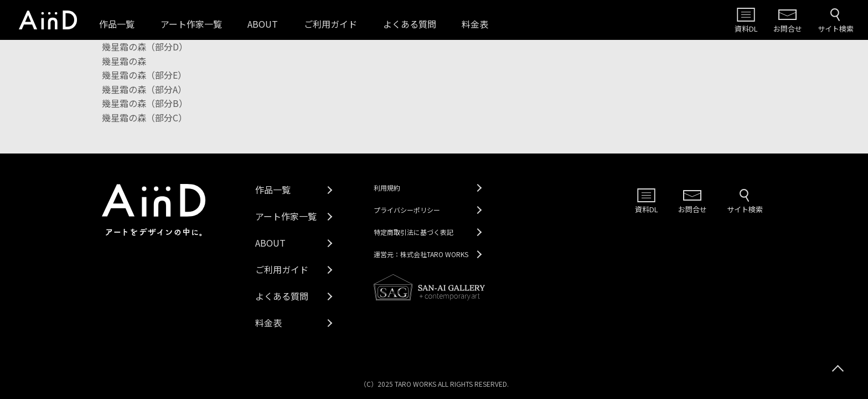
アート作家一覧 (191, 24)
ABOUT (263, 24)
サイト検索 (836, 29)
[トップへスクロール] (838, 369)
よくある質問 (410, 24)
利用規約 (387, 188)
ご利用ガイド (330, 24)
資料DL (746, 29)
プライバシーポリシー (407, 210)
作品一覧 (117, 24)
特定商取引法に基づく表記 (414, 232)
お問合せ (788, 29)
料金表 (475, 24)
